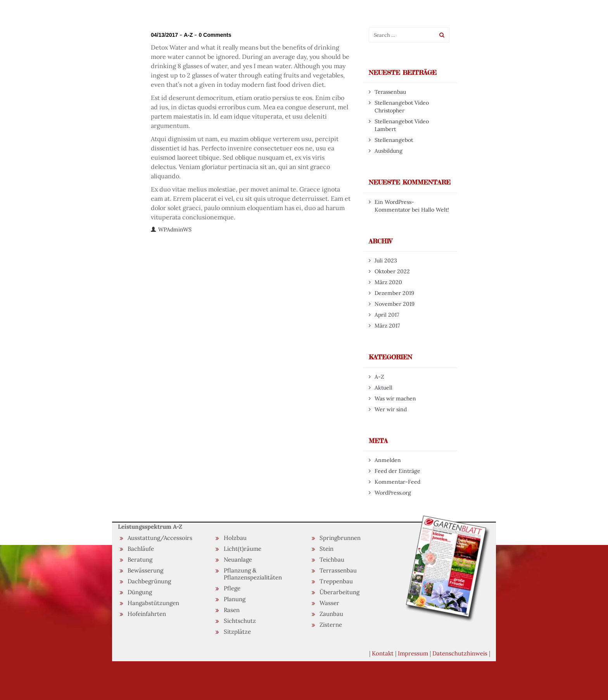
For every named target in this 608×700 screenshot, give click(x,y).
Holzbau (235, 538)
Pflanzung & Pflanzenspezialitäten (253, 574)
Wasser (329, 603)
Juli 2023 (386, 260)
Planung (235, 599)
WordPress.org (393, 493)
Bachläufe (141, 549)
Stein (326, 549)
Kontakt (383, 653)
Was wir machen (395, 398)
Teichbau (332, 559)
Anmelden (388, 460)
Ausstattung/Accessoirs (160, 538)
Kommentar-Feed (397, 482)
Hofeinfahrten (147, 614)
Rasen (232, 610)
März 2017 (387, 326)
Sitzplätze (237, 632)
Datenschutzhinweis (460, 653)
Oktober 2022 (392, 271)
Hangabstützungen (153, 603)
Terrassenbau (338, 570)
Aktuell (383, 388)
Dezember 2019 (394, 293)
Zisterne (331, 625)
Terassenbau (390, 92)
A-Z (188, 35)
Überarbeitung (339, 592)
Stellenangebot (394, 140)
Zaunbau (331, 614)
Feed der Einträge (397, 471)
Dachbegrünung (149, 581)
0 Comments (215, 35)
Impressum (413, 653)
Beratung (140, 559)
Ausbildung (389, 151)
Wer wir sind (391, 409)
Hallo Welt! (435, 210)
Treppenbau (336, 581)
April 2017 (387, 315)
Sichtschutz (240, 621)
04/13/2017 (164, 35)
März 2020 (388, 282)
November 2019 (395, 304)
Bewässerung (145, 570)
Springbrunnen (340, 538)
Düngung (140, 592)
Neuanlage (238, 559)
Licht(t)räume (243, 549)
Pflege (232, 588)
